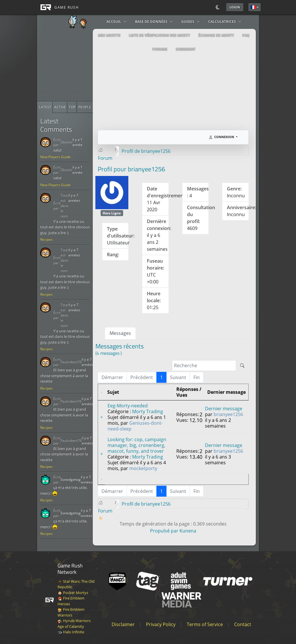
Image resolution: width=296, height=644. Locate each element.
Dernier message (224, 409)
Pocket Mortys (73, 593)
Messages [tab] (120, 333)
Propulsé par (165, 531)
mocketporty (143, 468)
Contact (243, 624)
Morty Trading (148, 411)
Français (253, 7)
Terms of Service (205, 624)
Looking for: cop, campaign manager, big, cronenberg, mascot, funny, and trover (137, 445)
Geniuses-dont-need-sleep (135, 426)
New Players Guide (55, 157)
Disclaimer (123, 624)
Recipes (46, 239)
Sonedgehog (71, 479)
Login (235, 7)
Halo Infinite (71, 632)
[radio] (45, 107)
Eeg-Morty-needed (128, 406)
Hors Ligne (112, 213)
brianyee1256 (228, 414)
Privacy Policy (161, 624)
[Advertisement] (81, 65)
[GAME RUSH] (58, 7)
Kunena (188, 531)
